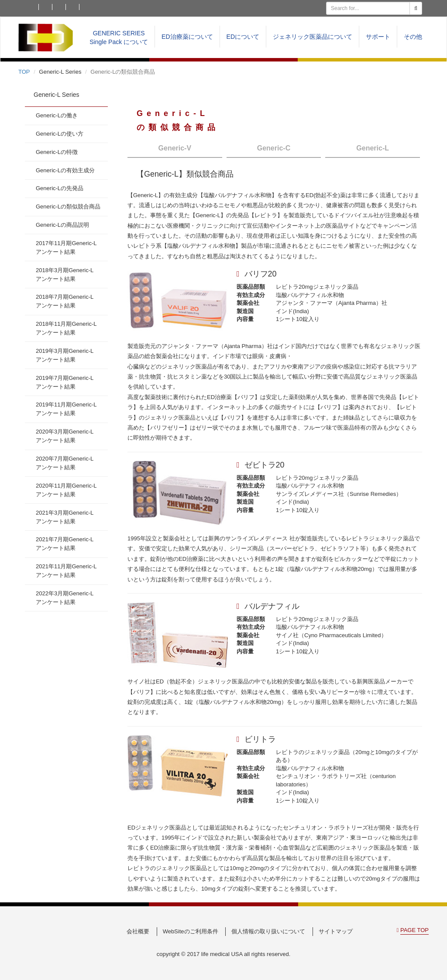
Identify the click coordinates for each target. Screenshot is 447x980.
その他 (413, 37)
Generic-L (373, 148)
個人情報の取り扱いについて (268, 931)
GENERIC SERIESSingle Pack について (119, 38)
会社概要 (138, 931)
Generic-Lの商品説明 (62, 225)
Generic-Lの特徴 (57, 152)
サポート (378, 37)
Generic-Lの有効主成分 (65, 170)
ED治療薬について (187, 37)
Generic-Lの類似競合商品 (68, 207)
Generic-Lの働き (57, 115)
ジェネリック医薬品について (313, 37)
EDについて (243, 37)
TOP (24, 72)
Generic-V (175, 148)
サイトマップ (336, 931)
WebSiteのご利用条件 (191, 931)
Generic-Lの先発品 (60, 188)
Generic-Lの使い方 (60, 134)
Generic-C (274, 148)
